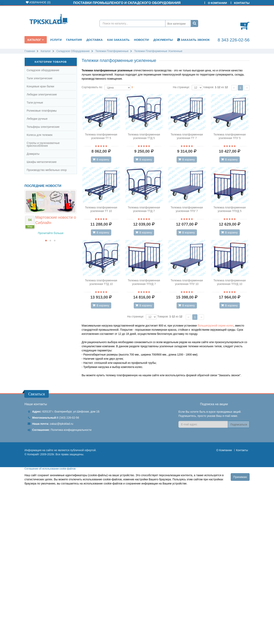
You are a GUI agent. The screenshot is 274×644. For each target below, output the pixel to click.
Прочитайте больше (51, 233)
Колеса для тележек (40, 135)
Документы (163, 40)
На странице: (181, 87)
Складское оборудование (43, 70)
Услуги (56, 40)
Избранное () (38, 2)
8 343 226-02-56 (234, 40)
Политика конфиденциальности (71, 430)
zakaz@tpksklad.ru (61, 424)
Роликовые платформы (42, 111)
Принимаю (240, 477)
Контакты (242, 3)
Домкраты (33, 154)
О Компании (217, 3)
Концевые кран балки (40, 86)
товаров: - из (215, 87)
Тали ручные (35, 103)
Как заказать (118, 40)
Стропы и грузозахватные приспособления (43, 144)
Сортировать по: (92, 87)
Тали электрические (40, 78)
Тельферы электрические (43, 127)
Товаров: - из (170, 316)
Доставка (94, 40)
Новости (141, 40)
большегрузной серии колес (216, 326)
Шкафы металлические (42, 162)
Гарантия (74, 40)
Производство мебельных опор (47, 170)
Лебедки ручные (37, 119)
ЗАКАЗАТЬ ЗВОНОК (193, 40)
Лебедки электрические (42, 94)
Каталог (35, 40)
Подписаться (239, 425)
